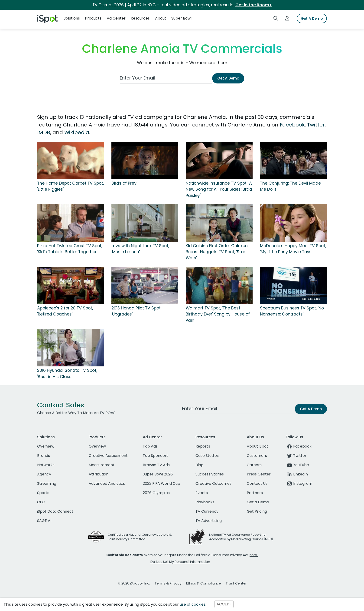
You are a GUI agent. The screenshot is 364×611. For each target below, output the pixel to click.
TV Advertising (209, 521)
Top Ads (150, 446)
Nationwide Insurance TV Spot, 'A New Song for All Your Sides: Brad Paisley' (219, 189)
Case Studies (207, 456)
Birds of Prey (124, 183)
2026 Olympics (156, 493)
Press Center (259, 474)
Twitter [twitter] (296, 456)
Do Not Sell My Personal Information (180, 562)
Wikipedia (77, 132)
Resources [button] (140, 18)
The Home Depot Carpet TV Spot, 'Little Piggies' (70, 186)
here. (254, 555)
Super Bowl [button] (181, 18)
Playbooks (205, 502)
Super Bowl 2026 (158, 474)
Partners (255, 493)
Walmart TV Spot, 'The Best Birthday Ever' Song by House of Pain (218, 314)
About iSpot (257, 446)
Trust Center (236, 583)
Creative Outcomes (213, 483)
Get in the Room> (253, 5)
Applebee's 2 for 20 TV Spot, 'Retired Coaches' (65, 311)
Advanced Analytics (107, 483)
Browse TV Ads (156, 465)
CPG (41, 502)
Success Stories (210, 474)
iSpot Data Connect (55, 511)
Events (202, 493)
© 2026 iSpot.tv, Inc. (134, 583)
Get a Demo (258, 502)
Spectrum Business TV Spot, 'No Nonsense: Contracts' (292, 311)
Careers (254, 465)
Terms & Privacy (168, 583)
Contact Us (257, 483)
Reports (203, 446)
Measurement (102, 465)
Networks (46, 465)
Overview (46, 446)
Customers (257, 456)
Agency (44, 474)
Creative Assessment (108, 456)
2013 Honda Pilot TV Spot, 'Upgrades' (136, 311)
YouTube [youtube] (297, 465)
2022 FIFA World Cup (161, 483)
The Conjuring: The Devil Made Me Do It (290, 186)
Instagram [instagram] (299, 483)
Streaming (47, 483)
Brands (44, 456)
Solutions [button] (72, 18)
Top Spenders (156, 456)
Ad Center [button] (116, 18)
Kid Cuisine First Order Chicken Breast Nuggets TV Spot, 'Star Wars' (217, 252)
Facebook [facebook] (299, 446)
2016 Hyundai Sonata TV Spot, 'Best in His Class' (67, 373)
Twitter (316, 125)
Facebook (292, 125)
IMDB (44, 132)
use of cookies (193, 604)
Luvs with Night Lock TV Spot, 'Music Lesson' (140, 249)
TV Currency (207, 511)
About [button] (161, 18)
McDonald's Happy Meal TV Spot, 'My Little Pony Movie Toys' (293, 249)
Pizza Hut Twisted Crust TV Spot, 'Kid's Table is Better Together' (70, 249)
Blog (199, 465)
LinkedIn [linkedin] (297, 474)
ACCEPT (224, 604)
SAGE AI (44, 521)
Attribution (99, 474)
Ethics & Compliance (204, 583)
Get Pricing (257, 511)
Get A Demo (312, 18)
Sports (43, 493)
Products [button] (93, 18)
